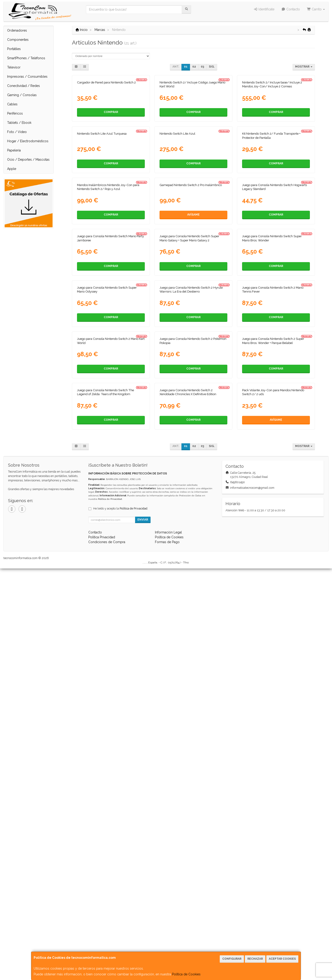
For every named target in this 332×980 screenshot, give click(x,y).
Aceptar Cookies (282, 959)
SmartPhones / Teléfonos (26, 58)
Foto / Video (17, 132)
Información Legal (168, 944)
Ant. (176, 67)
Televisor (14, 67)
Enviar (143, 931)
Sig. (212, 67)
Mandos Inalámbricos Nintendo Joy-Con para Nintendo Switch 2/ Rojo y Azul (108, 363)
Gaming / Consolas (22, 95)
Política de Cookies (186, 974)
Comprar (111, 171)
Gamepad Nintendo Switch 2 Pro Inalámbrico (191, 361)
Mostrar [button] (304, 67)
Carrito (316, 9)
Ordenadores (17, 30)
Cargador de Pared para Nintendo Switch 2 (106, 141)
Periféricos (15, 113)
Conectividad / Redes (24, 86)
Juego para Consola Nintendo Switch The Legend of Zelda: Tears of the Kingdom (105, 804)
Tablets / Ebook (19, 123)
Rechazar (255, 959)
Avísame (193, 391)
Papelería (14, 150)
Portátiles (14, 49)
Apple (12, 169)
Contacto (291, 9)
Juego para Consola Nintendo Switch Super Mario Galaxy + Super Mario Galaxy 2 (189, 473)
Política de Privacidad (110, 910)
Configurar (232, 959)
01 (186, 67)
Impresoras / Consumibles (27, 77)
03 (202, 67)
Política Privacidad (102, 949)
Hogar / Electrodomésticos (28, 141)
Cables (12, 104)
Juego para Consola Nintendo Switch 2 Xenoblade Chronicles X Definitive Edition (188, 804)
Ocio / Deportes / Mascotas (28, 160)
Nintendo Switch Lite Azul (177, 251)
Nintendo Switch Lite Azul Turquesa (102, 251)
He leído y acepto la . (121, 920)
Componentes (18, 40)
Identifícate (264, 9)
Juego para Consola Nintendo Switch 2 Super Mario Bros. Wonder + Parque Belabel (273, 693)
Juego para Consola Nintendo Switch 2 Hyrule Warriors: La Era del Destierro (191, 583)
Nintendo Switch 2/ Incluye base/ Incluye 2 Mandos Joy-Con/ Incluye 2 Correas (272, 143)
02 (194, 67)
